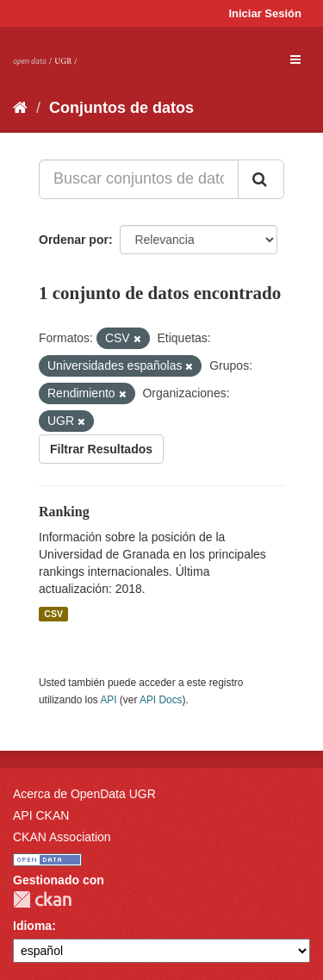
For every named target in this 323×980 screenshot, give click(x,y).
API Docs (161, 700)
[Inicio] (20, 108)
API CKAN (41, 815)
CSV (53, 614)
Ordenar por (74, 240)
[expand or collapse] (295, 59)
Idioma (32, 926)
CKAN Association (62, 837)
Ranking (64, 512)
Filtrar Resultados (101, 449)
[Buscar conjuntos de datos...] (139, 179)
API (108, 700)
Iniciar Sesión (265, 13)
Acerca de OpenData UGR (84, 794)
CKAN (42, 899)
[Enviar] (261, 179)
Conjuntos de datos (121, 108)
